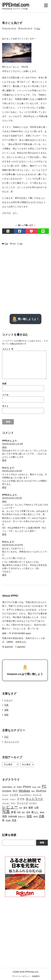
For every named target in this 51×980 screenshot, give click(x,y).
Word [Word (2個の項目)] (33, 791)
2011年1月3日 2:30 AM (12, 471)
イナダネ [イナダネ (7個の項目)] (14, 795)
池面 (6, 710)
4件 (21, 244)
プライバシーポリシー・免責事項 (26, 976)
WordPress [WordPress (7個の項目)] (41, 791)
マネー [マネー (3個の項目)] (13, 803)
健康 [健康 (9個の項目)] (31, 808)
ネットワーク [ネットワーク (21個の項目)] (34, 799)
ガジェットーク (12, 742)
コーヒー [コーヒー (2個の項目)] (13, 799)
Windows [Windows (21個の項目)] (24, 791)
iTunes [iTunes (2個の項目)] (34, 787)
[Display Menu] (46, 5)
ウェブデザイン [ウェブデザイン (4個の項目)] (26, 795)
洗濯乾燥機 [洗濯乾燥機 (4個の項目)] (12, 816)
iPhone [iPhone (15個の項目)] (27, 787)
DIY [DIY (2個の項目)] (15, 787)
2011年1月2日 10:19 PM (13, 545)
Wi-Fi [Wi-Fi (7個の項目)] (15, 791)
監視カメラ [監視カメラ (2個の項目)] (22, 816)
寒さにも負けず (12, 23)
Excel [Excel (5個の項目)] (19, 787)
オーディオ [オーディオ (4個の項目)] (37, 795)
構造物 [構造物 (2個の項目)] (42, 812)
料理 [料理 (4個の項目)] (19, 812)
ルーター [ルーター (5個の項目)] (33, 803)
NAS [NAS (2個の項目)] (39, 787)
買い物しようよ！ (25, 319)
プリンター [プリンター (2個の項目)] (6, 803)
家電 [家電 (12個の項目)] (13, 812)
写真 (6, 244)
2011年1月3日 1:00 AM (12, 498)
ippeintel (7, 647)
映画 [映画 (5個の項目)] (28, 812)
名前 (4, 384)
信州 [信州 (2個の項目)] (21, 808)
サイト (5, 406)
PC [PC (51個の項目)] (44, 786)
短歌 (6, 715)
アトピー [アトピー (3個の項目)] (5, 795)
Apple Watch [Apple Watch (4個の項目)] (7, 787)
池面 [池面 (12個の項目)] (5, 816)
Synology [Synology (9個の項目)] (7, 791)
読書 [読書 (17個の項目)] (42, 816)
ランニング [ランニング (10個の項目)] (22, 803)
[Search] (19, 843)
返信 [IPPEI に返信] (4, 460)
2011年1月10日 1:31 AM (13, 444)
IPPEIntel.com (16, 5)
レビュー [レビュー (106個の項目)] (10, 807)
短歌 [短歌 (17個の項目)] (29, 816)
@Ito (4, 447)
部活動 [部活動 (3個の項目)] (8, 820)
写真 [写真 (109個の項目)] (6, 811)
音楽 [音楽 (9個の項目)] (14, 820)
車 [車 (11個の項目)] (3, 820)
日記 (38, 29)
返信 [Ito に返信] (4, 487)
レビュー (9, 700)
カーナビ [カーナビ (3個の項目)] (5, 799)
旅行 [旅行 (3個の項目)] (23, 812)
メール (5, 395)
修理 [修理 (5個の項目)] (25, 808)
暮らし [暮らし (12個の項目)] (35, 812)
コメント (8, 349)
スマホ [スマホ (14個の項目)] (21, 799)
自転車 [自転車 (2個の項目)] (35, 816)
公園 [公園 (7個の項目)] (36, 808)
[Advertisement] (25, 280)
